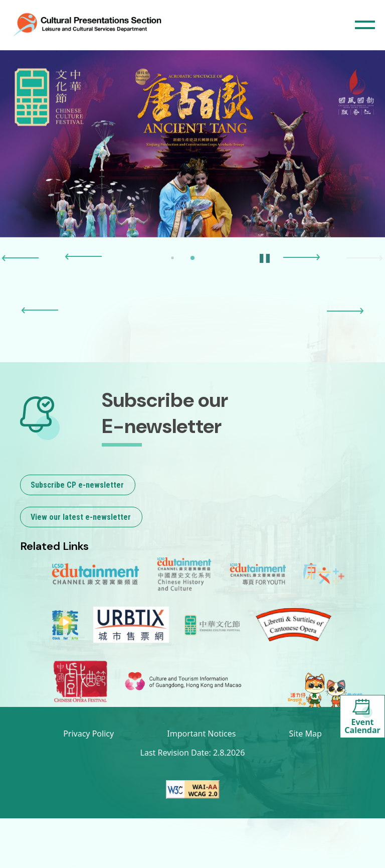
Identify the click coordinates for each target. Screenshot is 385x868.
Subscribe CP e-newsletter (77, 485)
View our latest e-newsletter (81, 517)
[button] (20, 258)
